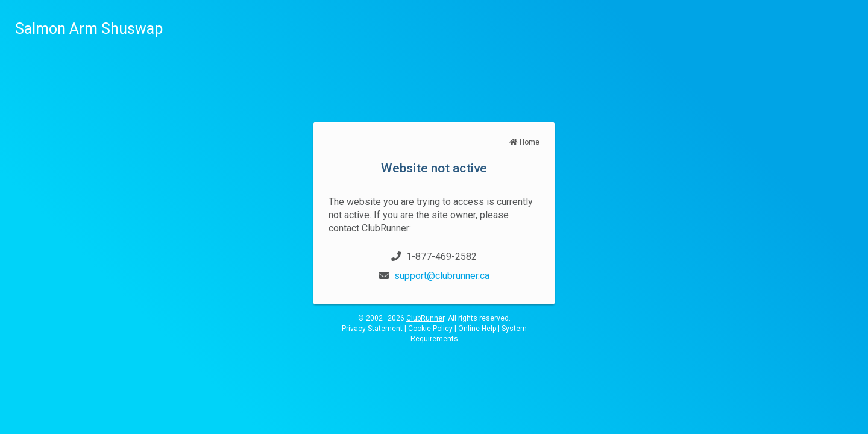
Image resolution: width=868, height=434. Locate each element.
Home (524, 142)
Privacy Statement (372, 329)
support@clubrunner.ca (442, 276)
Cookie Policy (430, 329)
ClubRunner (425, 318)
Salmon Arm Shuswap (89, 29)
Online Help (477, 329)
